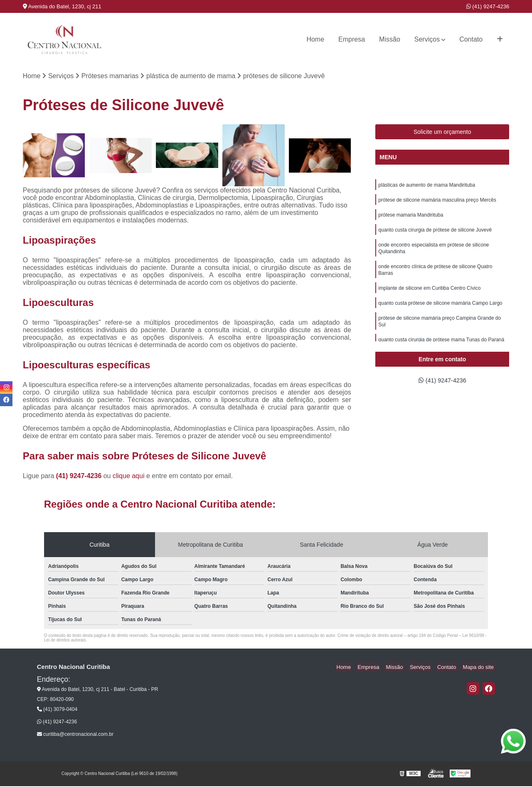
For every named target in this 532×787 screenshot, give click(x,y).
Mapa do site (480, 668)
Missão (390, 39)
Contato (471, 39)
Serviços (427, 39)
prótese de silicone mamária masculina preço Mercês (437, 202)
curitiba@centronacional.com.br (75, 735)
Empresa (352, 39)
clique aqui (129, 477)
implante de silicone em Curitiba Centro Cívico (429, 296)
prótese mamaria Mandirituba (411, 218)
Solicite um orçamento (442, 133)
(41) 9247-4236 (488, 6)
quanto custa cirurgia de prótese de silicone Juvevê (435, 234)
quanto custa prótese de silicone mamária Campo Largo (440, 312)
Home (315, 39)
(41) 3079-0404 (57, 710)
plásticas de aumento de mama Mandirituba (427, 186)
